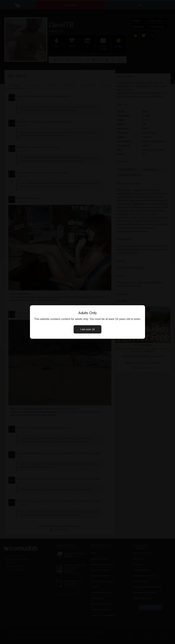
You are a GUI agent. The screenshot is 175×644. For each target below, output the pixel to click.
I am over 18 (87, 329)
